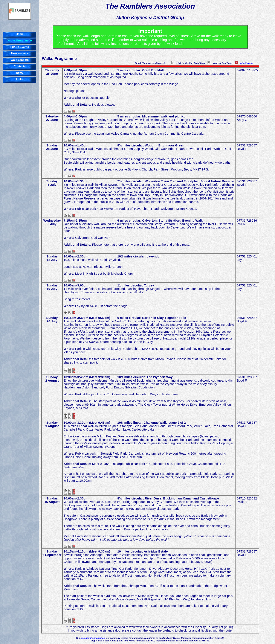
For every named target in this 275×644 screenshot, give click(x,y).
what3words (247, 63)
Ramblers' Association (93, 638)
